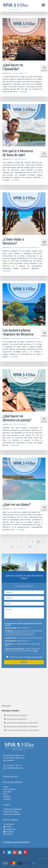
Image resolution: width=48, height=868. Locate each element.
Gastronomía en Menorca (17, 715)
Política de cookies (11, 812)
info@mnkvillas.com (15, 768)
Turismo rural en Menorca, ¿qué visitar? (23, 730)
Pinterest (9, 834)
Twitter (9, 827)
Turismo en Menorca (19, 73)
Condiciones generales (12, 809)
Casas (6, 787)
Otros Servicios (9, 789)
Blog (5, 794)
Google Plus (11, 829)
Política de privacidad (34, 657)
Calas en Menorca (18, 338)
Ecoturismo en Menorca (17, 719)
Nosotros (7, 797)
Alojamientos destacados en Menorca (22, 726)
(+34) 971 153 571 (14, 765)
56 (30, 547)
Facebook (10, 824)
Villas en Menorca (33, 247)
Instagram (10, 832)
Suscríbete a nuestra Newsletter (16, 842)
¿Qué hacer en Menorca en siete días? (22, 723)
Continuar (23, 92)
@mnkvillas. (6, 706)
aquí (36, 651)
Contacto (7, 799)
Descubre (7, 792)
